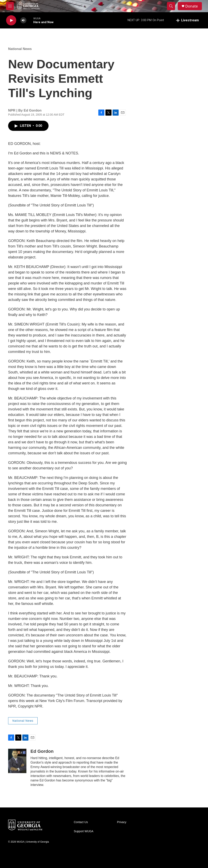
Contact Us (81, 822)
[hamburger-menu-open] (10, 6)
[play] (11, 20)
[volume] (23, 20)
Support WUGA (83, 831)
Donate (192, 6)
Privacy (122, 822)
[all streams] (187, 20)
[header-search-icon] (171, 6)
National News (20, 49)
